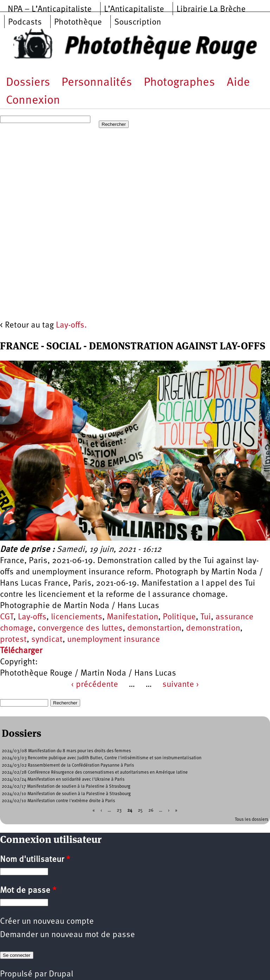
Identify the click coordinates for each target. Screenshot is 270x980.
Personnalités (97, 83)
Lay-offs (32, 617)
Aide (238, 83)
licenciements (77, 617)
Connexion (33, 101)
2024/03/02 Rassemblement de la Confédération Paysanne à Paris (68, 765)
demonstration (213, 628)
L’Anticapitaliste (134, 9)
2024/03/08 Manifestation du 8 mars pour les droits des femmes (66, 751)
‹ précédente (95, 685)
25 (140, 810)
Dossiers (28, 83)
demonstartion (154, 628)
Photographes (179, 83)
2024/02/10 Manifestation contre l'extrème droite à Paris (58, 801)
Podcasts (25, 22)
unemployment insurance (114, 640)
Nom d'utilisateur (35, 860)
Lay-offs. (71, 325)
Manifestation (133, 617)
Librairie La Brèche (211, 9)
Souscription (138, 22)
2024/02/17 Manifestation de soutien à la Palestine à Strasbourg (66, 786)
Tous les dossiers (252, 820)
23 (119, 810)
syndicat (47, 640)
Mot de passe (28, 891)
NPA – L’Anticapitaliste (50, 9)
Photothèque (78, 22)
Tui (206, 617)
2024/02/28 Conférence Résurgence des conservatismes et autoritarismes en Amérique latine (95, 772)
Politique (179, 617)
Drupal (61, 974)
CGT (7, 617)
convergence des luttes (80, 628)
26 (151, 810)
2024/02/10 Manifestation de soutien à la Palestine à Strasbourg (66, 794)
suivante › (181, 685)
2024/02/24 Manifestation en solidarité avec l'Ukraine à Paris (63, 779)
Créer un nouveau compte (47, 922)
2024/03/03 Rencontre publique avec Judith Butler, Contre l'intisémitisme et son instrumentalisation (102, 758)
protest (13, 640)
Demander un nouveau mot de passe (67, 935)
